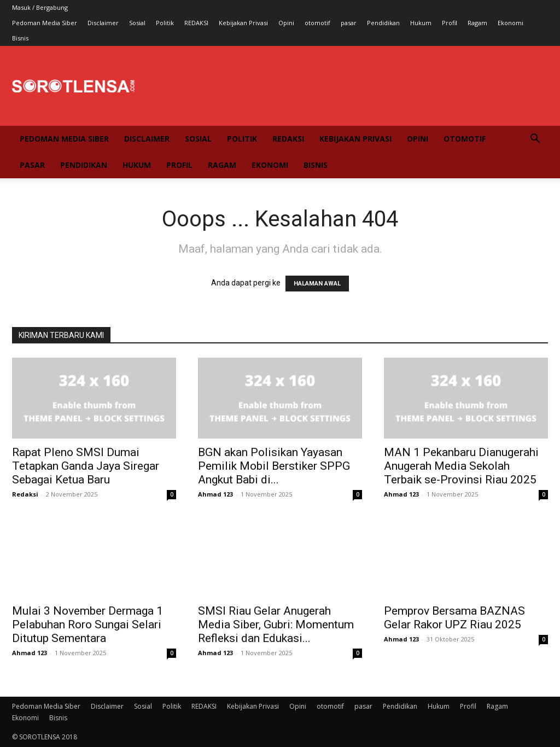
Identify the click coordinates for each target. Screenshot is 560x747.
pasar (349, 23)
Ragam (477, 23)
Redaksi (25, 494)
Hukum (421, 23)
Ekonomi (511, 23)
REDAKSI (196, 23)
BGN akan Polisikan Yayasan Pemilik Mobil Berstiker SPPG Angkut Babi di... (274, 466)
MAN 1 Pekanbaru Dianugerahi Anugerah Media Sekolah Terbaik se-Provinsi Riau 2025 (462, 466)
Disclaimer (103, 23)
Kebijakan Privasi (243, 23)
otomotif (317, 23)
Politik (165, 23)
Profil (450, 23)
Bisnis (20, 38)
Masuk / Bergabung (40, 7)
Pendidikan (383, 23)
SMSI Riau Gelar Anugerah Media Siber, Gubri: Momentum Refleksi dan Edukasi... (276, 625)
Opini (286, 23)
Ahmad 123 (215, 494)
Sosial (137, 23)
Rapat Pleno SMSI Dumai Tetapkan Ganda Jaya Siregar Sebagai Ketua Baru (86, 466)
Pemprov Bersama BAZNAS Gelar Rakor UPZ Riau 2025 (454, 618)
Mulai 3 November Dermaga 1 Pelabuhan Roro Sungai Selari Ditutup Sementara (87, 625)
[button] (535, 140)
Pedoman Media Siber (45, 23)
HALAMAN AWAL (317, 284)
